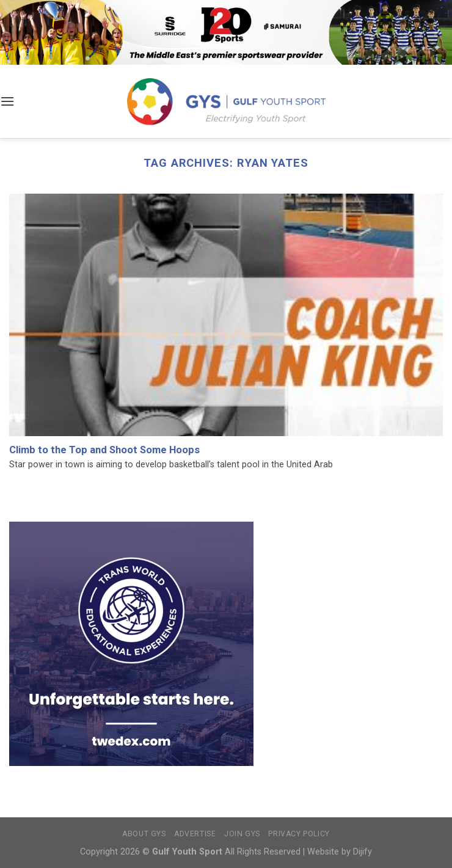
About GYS (144, 834)
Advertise (195, 834)
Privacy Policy (299, 834)
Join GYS (242, 834)
